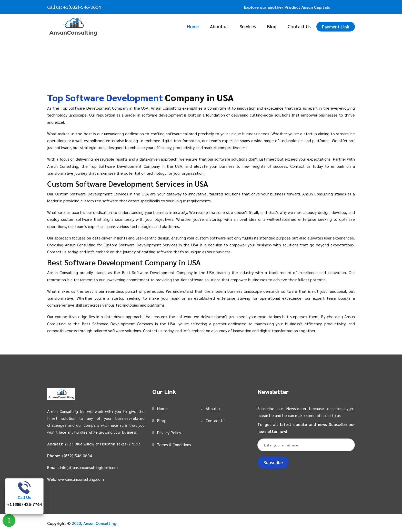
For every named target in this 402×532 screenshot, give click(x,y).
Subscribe (273, 462)
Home (193, 26)
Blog (272, 26)
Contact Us (299, 26)
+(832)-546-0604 (77, 456)
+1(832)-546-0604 (81, 7)
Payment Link (336, 27)
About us (219, 26)
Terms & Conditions (174, 445)
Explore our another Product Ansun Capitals (290, 7)
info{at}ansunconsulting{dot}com (89, 467)
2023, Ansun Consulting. (95, 523)
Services (248, 26)
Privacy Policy (169, 432)
